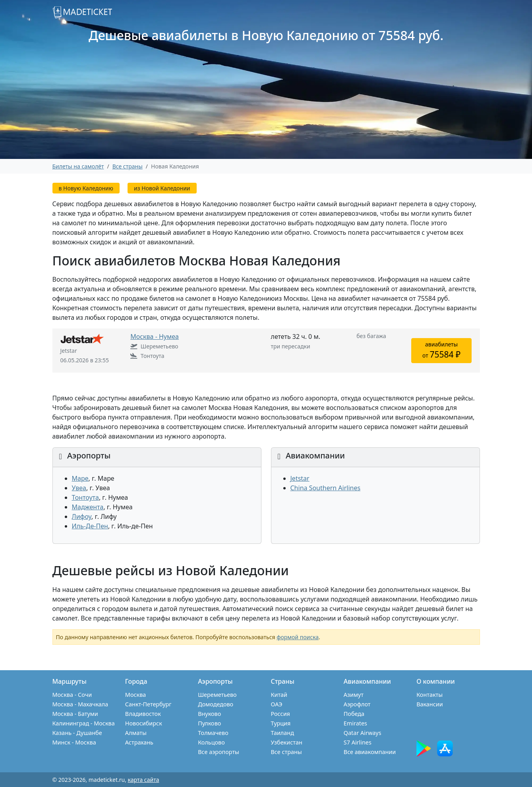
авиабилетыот (441, 350)
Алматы (136, 733)
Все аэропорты (219, 752)
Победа (354, 714)
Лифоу (82, 516)
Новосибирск (144, 723)
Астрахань (139, 742)
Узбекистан (286, 742)
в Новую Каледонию (86, 188)
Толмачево (213, 733)
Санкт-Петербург (148, 704)
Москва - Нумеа (155, 336)
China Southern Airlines (326, 488)
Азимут (354, 695)
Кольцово (211, 742)
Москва (135, 695)
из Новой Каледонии (162, 188)
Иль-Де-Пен (90, 526)
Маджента (88, 507)
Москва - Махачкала (80, 704)
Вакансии (430, 704)
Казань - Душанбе (77, 733)
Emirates (355, 723)
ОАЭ (276, 704)
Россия (280, 714)
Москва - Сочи (72, 695)
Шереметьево (217, 695)
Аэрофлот (357, 704)
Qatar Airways (363, 733)
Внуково (209, 714)
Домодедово (216, 704)
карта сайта (144, 780)
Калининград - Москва (84, 723)
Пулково (209, 723)
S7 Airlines (358, 742)
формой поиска (298, 637)
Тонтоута (85, 497)
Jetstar (300, 478)
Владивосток (143, 714)
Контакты (429, 695)
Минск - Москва (74, 742)
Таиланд (282, 733)
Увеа (79, 488)
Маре (80, 478)
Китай (279, 695)
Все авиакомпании (370, 752)
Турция (281, 723)
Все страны (286, 752)
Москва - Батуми (75, 714)
